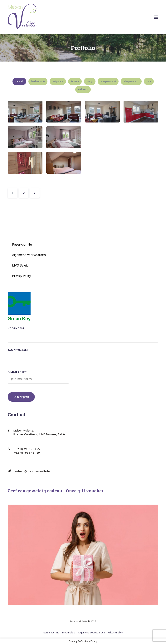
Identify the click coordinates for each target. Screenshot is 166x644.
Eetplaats (58, 81)
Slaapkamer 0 (108, 81)
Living (90, 81)
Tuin (149, 81)
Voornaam (16, 328)
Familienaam (18, 350)
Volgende (35, 193)
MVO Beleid (20, 265)
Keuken (75, 81)
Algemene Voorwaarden (29, 255)
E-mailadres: (38, 377)
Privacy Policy (22, 276)
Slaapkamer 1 (131, 81)
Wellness (83, 89)
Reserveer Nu (22, 244)
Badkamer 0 (38, 81)
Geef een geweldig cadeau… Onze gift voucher (56, 491)
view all (19, 81)
